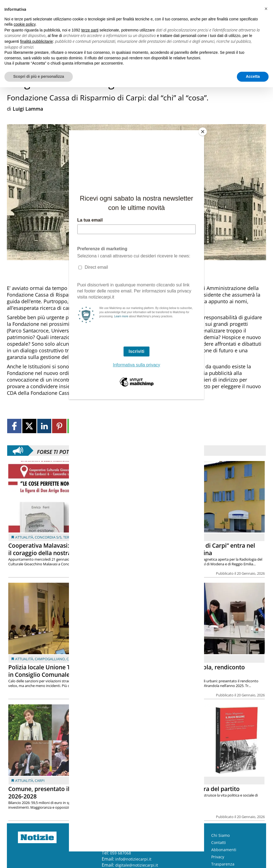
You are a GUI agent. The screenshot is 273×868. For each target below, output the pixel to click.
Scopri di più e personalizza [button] (39, 76)
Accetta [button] (253, 76)
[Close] (203, 132)
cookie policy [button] (24, 24)
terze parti (90, 30)
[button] (266, 9)
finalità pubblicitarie (37, 41)
